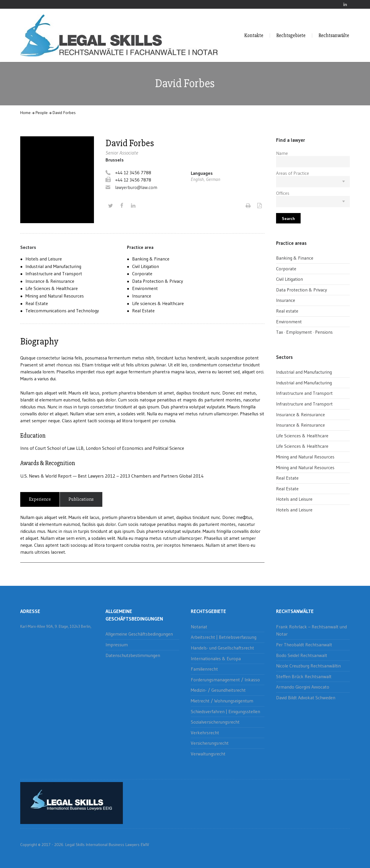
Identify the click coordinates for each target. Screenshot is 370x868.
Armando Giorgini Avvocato (303, 687)
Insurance (142, 296)
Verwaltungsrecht (208, 754)
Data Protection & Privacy (158, 281)
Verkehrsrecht (205, 733)
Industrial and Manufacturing (53, 266)
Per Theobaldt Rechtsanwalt (304, 645)
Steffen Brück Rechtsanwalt (304, 676)
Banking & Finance (151, 259)
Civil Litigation (146, 266)
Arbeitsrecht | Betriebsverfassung (224, 637)
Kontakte (254, 35)
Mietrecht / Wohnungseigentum (222, 701)
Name (282, 153)
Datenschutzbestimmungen (133, 655)
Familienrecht (204, 669)
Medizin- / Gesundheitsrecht (218, 690)
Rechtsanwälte (334, 35)
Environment (145, 288)
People (42, 113)
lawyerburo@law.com (136, 187)
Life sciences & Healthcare (158, 303)
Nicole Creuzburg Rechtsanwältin (308, 666)
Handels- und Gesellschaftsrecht (222, 648)
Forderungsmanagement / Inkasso (225, 680)
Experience (40, 499)
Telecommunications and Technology (62, 311)
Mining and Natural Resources (55, 296)
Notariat (199, 627)
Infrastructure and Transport (54, 274)
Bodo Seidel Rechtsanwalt (302, 655)
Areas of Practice (293, 173)
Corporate (142, 274)
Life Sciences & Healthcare (52, 288)
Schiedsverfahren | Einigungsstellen (225, 711)
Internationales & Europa (216, 658)
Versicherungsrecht (210, 743)
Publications (81, 499)
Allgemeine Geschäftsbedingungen (139, 634)
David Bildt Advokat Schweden (306, 698)
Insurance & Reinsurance (50, 281)
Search (288, 219)
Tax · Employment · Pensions (304, 332)
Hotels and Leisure (44, 259)
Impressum (117, 645)
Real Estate (37, 303)
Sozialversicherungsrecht (215, 722)
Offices (283, 193)
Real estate (287, 311)
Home (25, 113)
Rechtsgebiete (291, 35)
